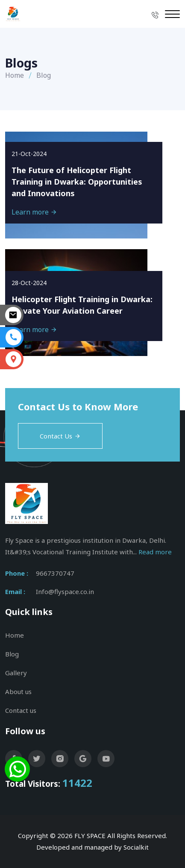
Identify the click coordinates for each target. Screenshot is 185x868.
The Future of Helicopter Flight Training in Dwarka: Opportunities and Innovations (77, 182)
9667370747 (55, 573)
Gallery (16, 673)
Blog (12, 654)
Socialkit (136, 847)
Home (15, 75)
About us (18, 691)
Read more (155, 552)
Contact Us (60, 436)
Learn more (34, 212)
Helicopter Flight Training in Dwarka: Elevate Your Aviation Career (82, 305)
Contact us (21, 710)
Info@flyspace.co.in (65, 591)
